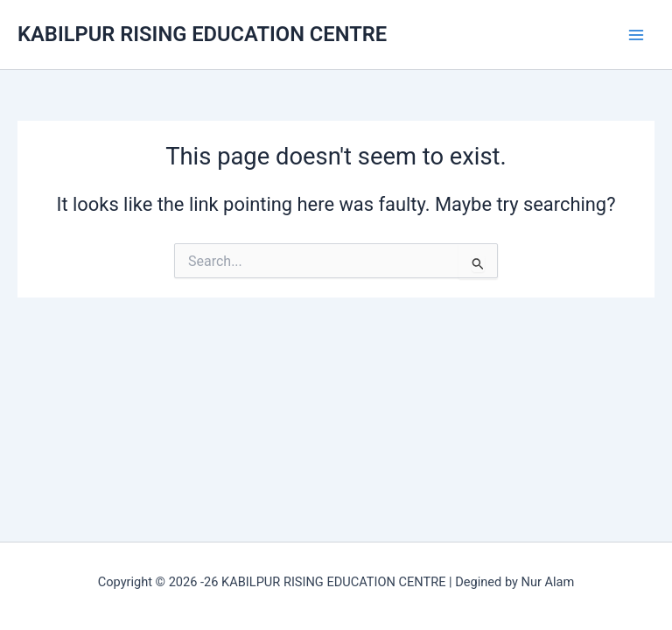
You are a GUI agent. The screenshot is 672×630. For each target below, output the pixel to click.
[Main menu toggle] (636, 35)
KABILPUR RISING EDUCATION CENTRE (202, 34)
